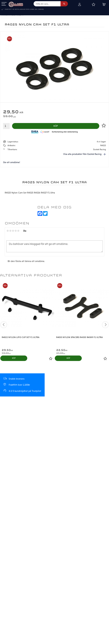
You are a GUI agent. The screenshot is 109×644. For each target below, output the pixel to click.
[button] (4, 4)
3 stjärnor (13, 231)
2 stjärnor (10, 231)
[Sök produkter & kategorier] (47, 4)
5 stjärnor (18, 231)
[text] (54, 112)
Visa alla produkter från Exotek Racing (82, 154)
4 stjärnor (16, 231)
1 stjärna (8, 231)
